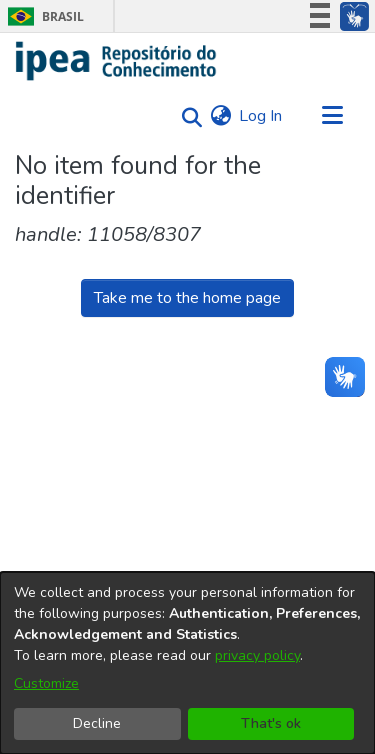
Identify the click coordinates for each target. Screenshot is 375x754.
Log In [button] (261, 116)
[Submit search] (186, 116)
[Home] (116, 61)
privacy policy (257, 655)
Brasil (42, 16)
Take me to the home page (187, 298)
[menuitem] (220, 116)
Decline (97, 723)
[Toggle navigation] (332, 116)
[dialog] (187, 663)
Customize (46, 683)
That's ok (271, 723)
